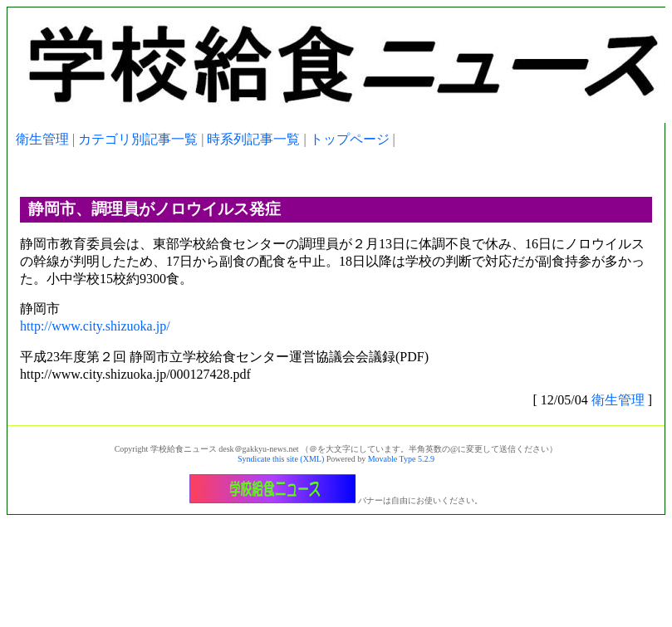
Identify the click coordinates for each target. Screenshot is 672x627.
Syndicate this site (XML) (281, 459)
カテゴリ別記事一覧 (138, 139)
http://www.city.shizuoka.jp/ (95, 326)
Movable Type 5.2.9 (401, 459)
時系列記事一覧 (253, 139)
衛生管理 (42, 139)
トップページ (350, 139)
